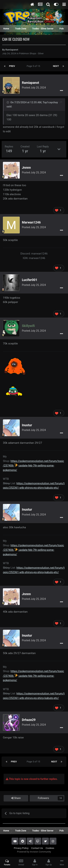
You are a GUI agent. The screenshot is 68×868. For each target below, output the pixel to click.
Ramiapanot (12, 50)
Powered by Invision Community (34, 852)
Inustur (27, 425)
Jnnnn (26, 168)
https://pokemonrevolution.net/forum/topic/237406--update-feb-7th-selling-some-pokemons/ (33, 466)
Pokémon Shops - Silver (31, 53)
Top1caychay (50, 102)
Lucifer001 (30, 280)
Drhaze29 (29, 720)
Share (16, 798)
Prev (12, 66)
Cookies (50, 848)
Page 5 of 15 (34, 66)
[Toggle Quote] (8, 102)
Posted (34, 88)
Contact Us (37, 848)
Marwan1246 (31, 222)
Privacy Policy (21, 848)
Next (56, 66)
